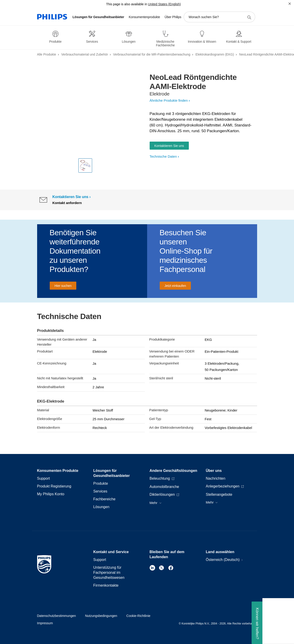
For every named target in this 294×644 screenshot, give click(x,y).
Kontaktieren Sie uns (169, 146)
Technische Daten (163, 156)
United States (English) (164, 4)
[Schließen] (290, 4)
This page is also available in (127, 4)
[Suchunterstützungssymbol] (249, 17)
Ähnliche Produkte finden (169, 100)
